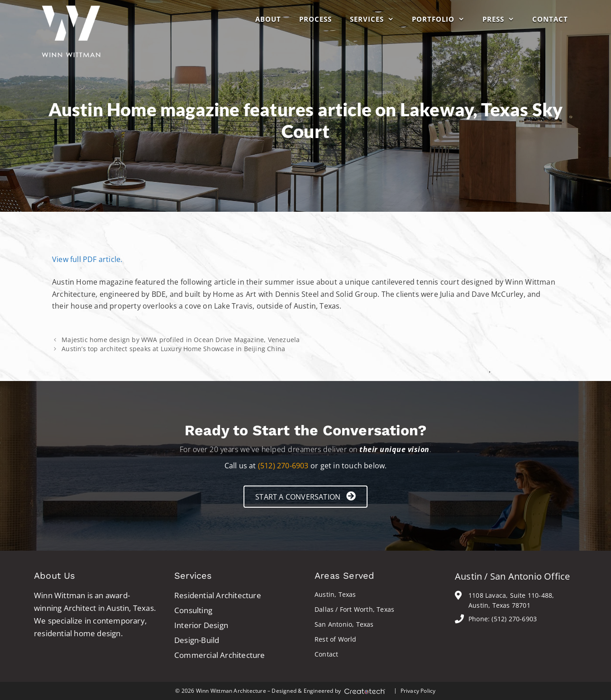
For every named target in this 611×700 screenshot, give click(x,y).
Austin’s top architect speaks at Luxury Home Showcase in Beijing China (173, 349)
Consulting (193, 610)
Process (315, 19)
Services (376, 19)
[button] (305, 497)
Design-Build (197, 640)
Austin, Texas (335, 594)
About (268, 19)
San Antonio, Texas (344, 624)
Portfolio (443, 19)
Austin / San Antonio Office (512, 576)
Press (503, 19)
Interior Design (201, 625)
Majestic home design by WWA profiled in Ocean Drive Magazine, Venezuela (181, 340)
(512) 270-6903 (283, 466)
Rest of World (336, 639)
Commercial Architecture (220, 655)
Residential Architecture (218, 595)
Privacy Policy (418, 691)
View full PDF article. (87, 259)
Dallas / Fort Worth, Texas (354, 609)
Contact (550, 19)
